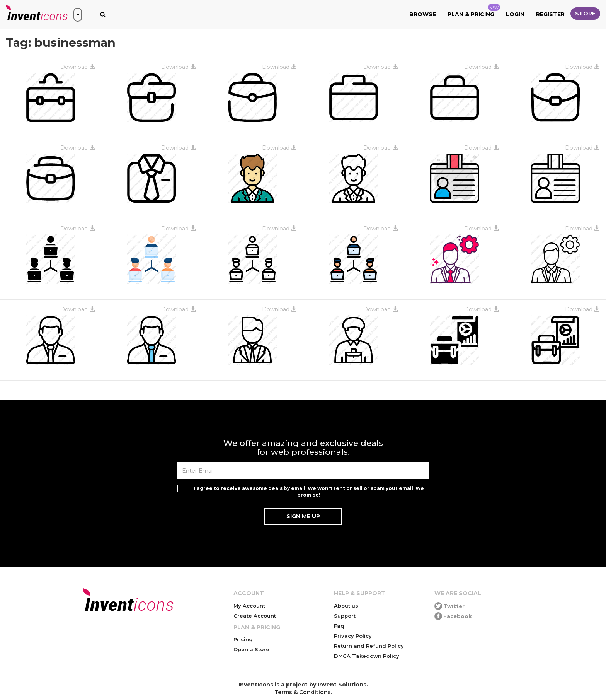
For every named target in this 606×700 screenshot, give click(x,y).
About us (346, 606)
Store (585, 14)
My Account (249, 606)
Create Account (255, 616)
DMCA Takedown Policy (367, 656)
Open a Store (251, 649)
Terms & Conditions (303, 692)
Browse (423, 14)
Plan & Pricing (474, 11)
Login (515, 14)
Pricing (243, 639)
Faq (339, 626)
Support (345, 616)
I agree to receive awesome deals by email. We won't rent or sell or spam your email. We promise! (309, 492)
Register (550, 14)
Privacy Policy (353, 636)
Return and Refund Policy (369, 646)
